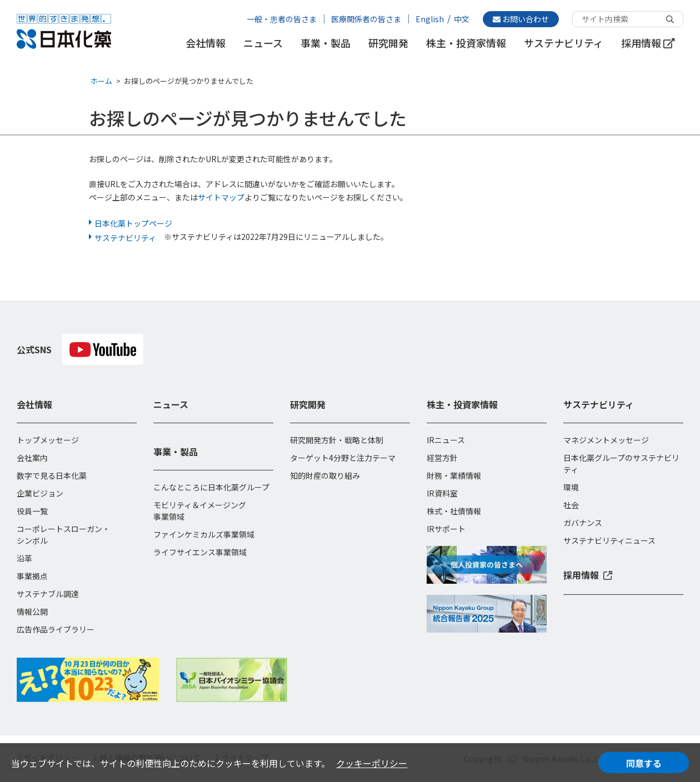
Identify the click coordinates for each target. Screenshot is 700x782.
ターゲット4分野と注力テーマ (343, 458)
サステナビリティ (564, 43)
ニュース (263, 43)
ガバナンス (583, 523)
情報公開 (32, 611)
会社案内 (32, 458)
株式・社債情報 (454, 511)
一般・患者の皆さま (282, 19)
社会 (571, 505)
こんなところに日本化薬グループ (211, 487)
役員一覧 (32, 511)
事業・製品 (326, 43)
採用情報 (648, 43)
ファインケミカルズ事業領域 (204, 534)
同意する (644, 763)
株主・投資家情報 (466, 43)
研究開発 (388, 43)
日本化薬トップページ (133, 223)
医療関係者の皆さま (366, 19)
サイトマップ (221, 197)
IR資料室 (442, 493)
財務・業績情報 (454, 475)
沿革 (24, 558)
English (430, 19)
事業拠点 (32, 576)
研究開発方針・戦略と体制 (337, 440)
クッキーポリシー (372, 763)
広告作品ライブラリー (56, 629)
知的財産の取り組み (325, 475)
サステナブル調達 (48, 594)
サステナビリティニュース (609, 540)
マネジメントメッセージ (606, 440)
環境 (571, 487)
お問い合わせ (521, 19)
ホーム (101, 81)
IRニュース (446, 440)
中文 (462, 19)
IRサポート (446, 529)
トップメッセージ (48, 440)
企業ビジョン (40, 493)
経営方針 (442, 458)
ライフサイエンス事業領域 (200, 552)
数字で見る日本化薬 (52, 475)
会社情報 (206, 43)
